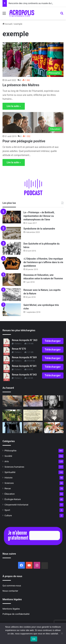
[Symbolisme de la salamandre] (12, 233)
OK (34, 639)
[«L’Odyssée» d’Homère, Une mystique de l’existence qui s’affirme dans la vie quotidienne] (12, 263)
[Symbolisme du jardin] (12, 415)
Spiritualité (10, 472)
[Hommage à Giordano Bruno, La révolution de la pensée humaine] (12, 428)
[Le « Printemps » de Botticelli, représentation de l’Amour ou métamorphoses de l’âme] (12, 217)
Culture (8, 515)
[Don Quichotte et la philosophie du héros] (12, 248)
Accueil (7, 24)
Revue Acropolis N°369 (24, 357)
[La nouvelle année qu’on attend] (33, 401)
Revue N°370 (19, 349)
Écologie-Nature (13, 499)
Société (8, 456)
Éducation (10, 494)
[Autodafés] (33, 415)
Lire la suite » (14, 106)
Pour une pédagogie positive (24, 141)
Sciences (9, 483)
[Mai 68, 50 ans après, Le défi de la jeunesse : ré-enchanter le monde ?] (54, 428)
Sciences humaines (14, 467)
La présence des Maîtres (21, 85)
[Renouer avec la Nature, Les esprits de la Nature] (12, 295)
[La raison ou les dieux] (33, 428)
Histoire (8, 478)
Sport (7, 510)
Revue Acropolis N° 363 (25, 340)
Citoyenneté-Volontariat (16, 505)
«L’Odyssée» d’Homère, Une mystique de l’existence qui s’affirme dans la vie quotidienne (43, 262)
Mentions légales (11, 609)
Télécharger (53, 341)
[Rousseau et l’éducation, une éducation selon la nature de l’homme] (12, 280)
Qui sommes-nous (12, 586)
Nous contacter (10, 591)
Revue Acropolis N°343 (24, 375)
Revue (8, 488)
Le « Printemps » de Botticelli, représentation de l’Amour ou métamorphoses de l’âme (39, 216)
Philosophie (10, 451)
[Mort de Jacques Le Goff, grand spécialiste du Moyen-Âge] (54, 402)
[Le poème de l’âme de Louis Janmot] (12, 401)
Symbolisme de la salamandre (39, 229)
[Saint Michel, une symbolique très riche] (12, 310)
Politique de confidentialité (16, 614)
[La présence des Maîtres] (33, 60)
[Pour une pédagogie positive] (33, 123)
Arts (7, 461)
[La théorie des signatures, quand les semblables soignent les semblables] (54, 415)
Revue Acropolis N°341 (24, 366)
